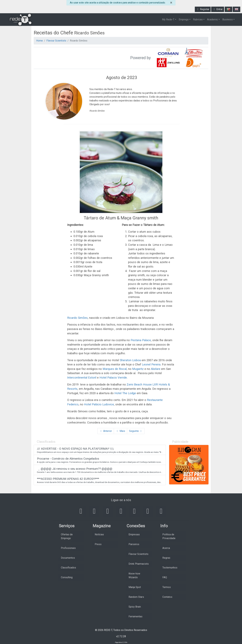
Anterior (106, 431)
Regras (166, 558)
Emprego (184, 19)
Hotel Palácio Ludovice (99, 404)
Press (98, 544)
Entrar (218, 9)
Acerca (166, 548)
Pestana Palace (141, 340)
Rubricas (198, 19)
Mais (120, 431)
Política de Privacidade (169, 536)
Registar (203, 9)
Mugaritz (138, 369)
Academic (212, 19)
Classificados (68, 568)
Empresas (134, 534)
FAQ (165, 577)
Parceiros (134, 544)
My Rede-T (168, 19)
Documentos (68, 558)
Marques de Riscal (115, 369)
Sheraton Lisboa (130, 360)
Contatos (167, 597)
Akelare (156, 369)
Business (228, 19)
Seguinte (136, 431)
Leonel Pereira (151, 364)
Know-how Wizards (134, 575)
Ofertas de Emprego (67, 536)
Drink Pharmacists (139, 564)
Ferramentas (135, 616)
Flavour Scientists (56, 41)
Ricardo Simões (77, 318)
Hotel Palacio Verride (113, 378)
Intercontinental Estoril (82, 378)
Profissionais (68, 548)
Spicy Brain (135, 607)
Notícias (99, 534)
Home (39, 41)
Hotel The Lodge (125, 393)
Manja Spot (135, 587)
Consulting (67, 577)
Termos (167, 587)
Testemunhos (170, 568)
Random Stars (136, 597)
